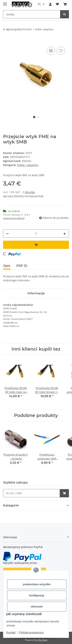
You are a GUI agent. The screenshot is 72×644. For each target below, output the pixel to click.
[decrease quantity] (7, 233)
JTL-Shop (43, 640)
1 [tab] (34, 117)
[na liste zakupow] (61, 51)
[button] (50, 4)
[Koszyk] (65, 4)
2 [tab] (38, 117)
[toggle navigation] (5, 2)
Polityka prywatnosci (32, 633)
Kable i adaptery (28, 165)
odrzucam (37, 607)
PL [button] (39, 4)
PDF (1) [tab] (22, 266)
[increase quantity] (65, 233)
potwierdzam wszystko (37, 584)
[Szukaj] (32, 14)
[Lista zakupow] (57, 4)
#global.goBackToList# (19, 29)
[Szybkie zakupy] (31, 493)
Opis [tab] (7, 266)
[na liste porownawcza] (51, 51)
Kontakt (11, 633)
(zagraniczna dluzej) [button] (14, 218)
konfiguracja (37, 595)
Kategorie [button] (11, 505)
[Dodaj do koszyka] (6, 41)
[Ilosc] (36, 233)
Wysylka (30, 192)
